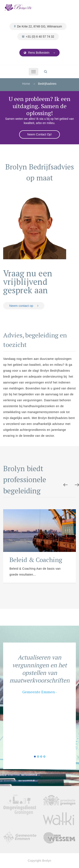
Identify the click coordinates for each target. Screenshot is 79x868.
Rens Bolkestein (40, 53)
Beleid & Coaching (36, 560)
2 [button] (38, 757)
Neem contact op (24, 306)
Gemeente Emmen (39, 692)
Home (26, 84)
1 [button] (35, 757)
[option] (39, 546)
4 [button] (44, 757)
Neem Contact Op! (40, 134)
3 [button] (41, 757)
